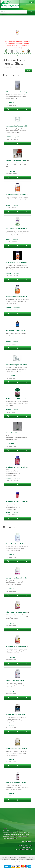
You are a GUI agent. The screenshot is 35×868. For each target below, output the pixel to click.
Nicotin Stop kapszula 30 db (16, 680)
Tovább (28, 71)
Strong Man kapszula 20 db (16, 714)
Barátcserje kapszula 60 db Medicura (19, 228)
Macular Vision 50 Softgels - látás (18, 262)
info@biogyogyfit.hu (25, 849)
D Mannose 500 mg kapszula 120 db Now (20, 194)
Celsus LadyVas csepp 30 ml (16, 783)
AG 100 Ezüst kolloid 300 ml (16, 331)
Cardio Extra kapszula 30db (16, 544)
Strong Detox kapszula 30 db (16, 578)
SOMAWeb (18, 861)
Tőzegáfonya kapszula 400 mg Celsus (19, 612)
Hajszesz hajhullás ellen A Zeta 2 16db (19, 160)
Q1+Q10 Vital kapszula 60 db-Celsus (19, 646)
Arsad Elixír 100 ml (13, 433)
